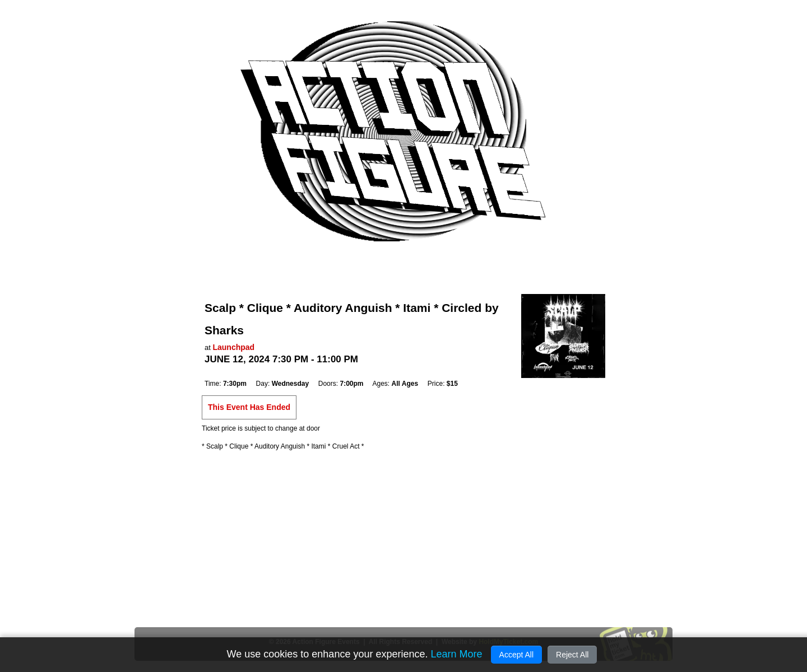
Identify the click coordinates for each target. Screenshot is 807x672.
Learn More (456, 654)
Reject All (572, 655)
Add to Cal (232, 372)
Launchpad (233, 347)
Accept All (516, 655)
